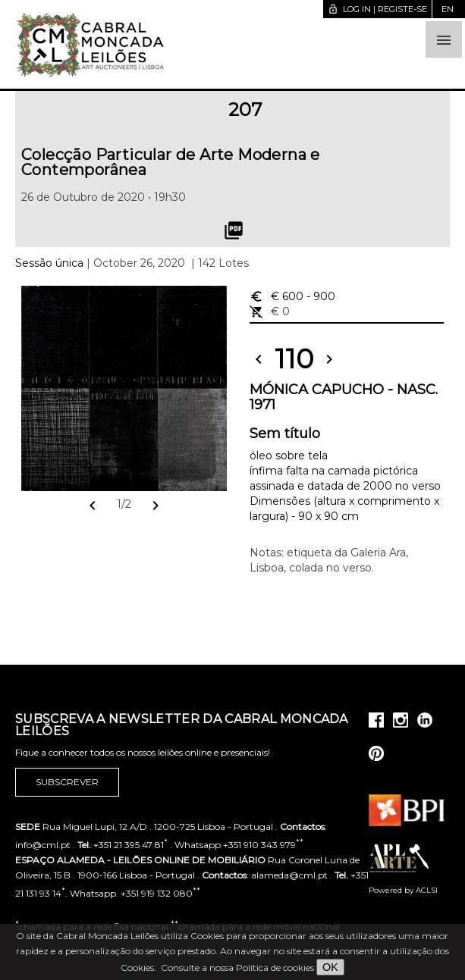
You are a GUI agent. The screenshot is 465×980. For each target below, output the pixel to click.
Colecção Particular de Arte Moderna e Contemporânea (171, 162)
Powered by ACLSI (403, 890)
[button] (444, 39)
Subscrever (67, 782)
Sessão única (49, 263)
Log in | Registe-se (377, 9)
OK (330, 967)
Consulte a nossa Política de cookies (237, 967)
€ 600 (292, 296)
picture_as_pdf (234, 230)
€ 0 (270, 312)
